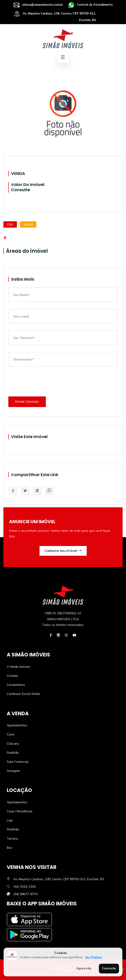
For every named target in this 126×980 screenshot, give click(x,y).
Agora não (84, 968)
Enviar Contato (27, 402)
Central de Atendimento (90, 5)
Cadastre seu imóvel (63, 551)
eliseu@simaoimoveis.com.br (38, 5)
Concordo (109, 968)
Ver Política (93, 957)
